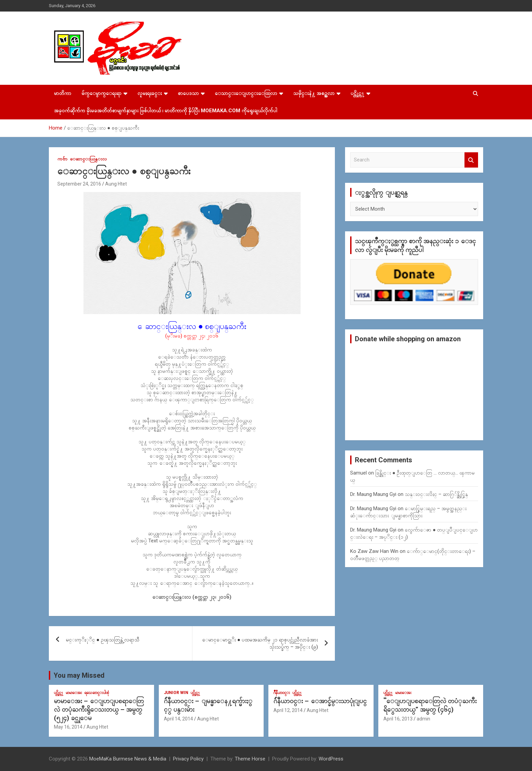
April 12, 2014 (288, 710)
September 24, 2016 (79, 184)
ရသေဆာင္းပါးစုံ (97, 693)
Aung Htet (116, 184)
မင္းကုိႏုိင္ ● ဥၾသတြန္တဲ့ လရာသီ (103, 640)
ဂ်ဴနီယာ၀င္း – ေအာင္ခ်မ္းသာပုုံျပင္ (320, 701)
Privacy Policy (188, 759)
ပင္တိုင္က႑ (357, 93)
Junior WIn (176, 693)
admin (423, 719)
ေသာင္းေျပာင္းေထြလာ (246, 93)
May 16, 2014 (68, 727)
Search (471, 160)
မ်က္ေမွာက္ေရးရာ (101, 93)
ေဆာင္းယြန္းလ (88, 159)
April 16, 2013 (398, 719)
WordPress (331, 759)
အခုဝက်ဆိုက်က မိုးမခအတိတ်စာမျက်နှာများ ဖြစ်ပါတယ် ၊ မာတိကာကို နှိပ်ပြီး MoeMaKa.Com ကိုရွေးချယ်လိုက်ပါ (166, 111)
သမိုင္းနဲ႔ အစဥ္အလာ (314, 93)
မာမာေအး (74, 693)
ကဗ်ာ (62, 159)
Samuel (358, 473)
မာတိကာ (63, 93)
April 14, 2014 (178, 719)
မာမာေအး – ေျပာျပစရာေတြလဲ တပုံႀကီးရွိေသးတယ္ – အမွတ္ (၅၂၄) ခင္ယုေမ (99, 709)
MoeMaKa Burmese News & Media (128, 759)
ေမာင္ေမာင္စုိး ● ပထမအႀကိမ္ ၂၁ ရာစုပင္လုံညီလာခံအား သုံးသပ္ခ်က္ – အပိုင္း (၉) (260, 643)
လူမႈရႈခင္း (150, 93)
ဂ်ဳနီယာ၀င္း (282, 693)
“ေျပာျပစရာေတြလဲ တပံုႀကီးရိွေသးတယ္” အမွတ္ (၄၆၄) (430, 705)
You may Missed (79, 675)
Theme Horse (250, 759)
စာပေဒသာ (188, 93)
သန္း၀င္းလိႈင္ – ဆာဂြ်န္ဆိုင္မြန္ (436, 494)
